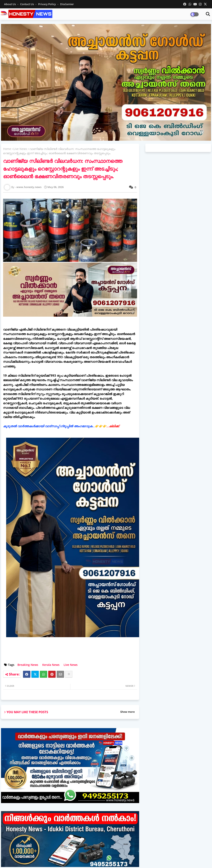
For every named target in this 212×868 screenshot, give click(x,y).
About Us (10, 4)
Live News (20, 149)
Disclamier (67, 4)
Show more (127, 712)
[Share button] (69, 674)
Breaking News (28, 665)
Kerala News (51, 665)
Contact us (27, 4)
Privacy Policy (47, 4)
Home (7, 149)
